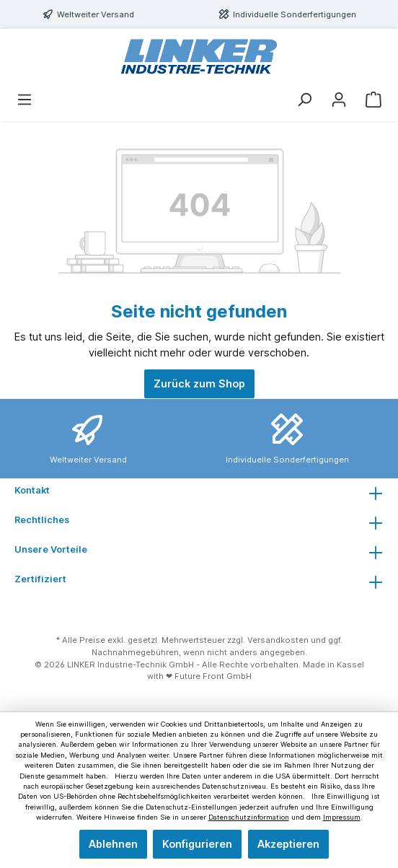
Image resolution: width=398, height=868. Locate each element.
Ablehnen (113, 844)
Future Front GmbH (213, 676)
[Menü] (25, 100)
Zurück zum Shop (199, 383)
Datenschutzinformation (249, 817)
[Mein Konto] (339, 100)
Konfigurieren (197, 844)
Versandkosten (278, 640)
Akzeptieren (288, 844)
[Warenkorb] (373, 100)
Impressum (342, 817)
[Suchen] (304, 100)
